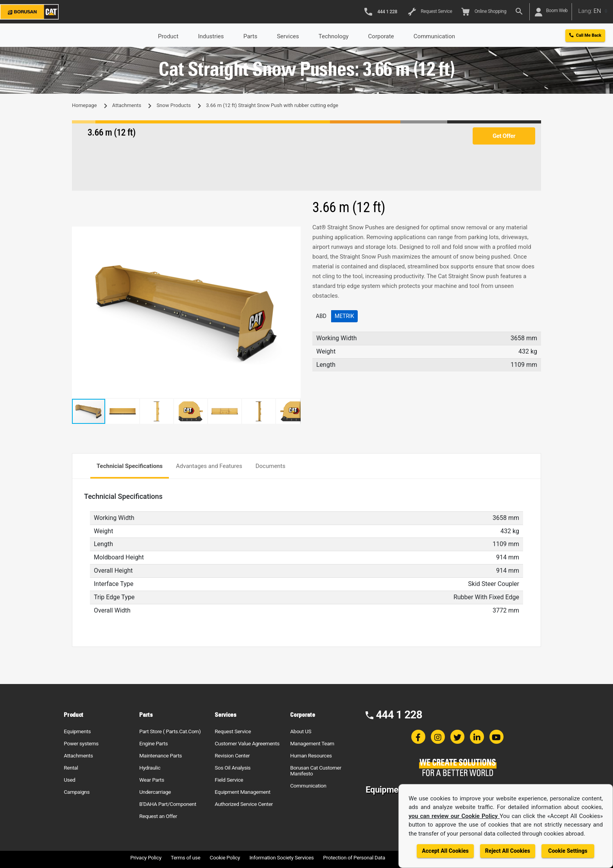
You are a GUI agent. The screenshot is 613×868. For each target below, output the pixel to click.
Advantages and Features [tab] (209, 466)
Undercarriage (155, 792)
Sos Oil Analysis (233, 768)
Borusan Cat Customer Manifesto (316, 771)
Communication (308, 786)
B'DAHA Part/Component (168, 804)
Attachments (127, 105)
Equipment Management (242, 792)
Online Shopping (484, 12)
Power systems (81, 743)
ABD (321, 316)
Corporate (381, 36)
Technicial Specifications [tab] (130, 466)
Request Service (430, 12)
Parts (251, 36)
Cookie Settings (568, 851)
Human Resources (311, 755)
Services (288, 36)
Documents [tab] (270, 466)
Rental (71, 768)
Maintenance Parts (160, 755)
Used (70, 780)
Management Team (312, 743)
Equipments (77, 731)
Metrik (344, 316)
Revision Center (232, 755)
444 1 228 (399, 715)
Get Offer (504, 136)
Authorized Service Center (244, 804)
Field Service (229, 780)
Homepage (84, 105)
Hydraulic (150, 768)
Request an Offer (158, 816)
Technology (334, 36)
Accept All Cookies (445, 851)
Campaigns (77, 792)
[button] (294, 234)
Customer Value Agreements (247, 743)
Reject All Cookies (508, 851)
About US (301, 731)
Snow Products (173, 105)
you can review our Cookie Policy (454, 816)
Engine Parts (153, 743)
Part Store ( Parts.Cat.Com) (170, 731)
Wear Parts (152, 780)
